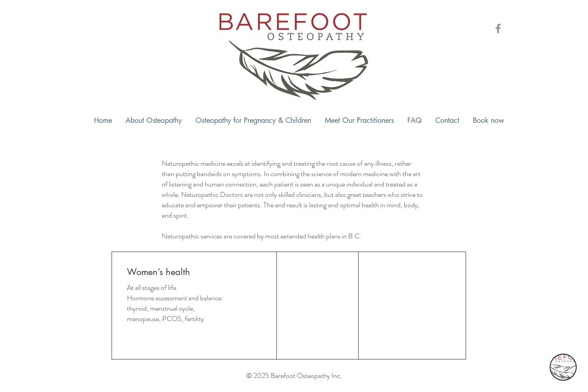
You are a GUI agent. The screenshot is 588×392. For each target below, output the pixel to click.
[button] (154, 121)
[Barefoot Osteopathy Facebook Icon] (498, 28)
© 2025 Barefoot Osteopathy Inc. (294, 376)
